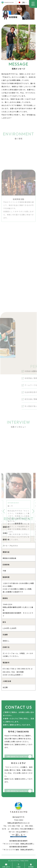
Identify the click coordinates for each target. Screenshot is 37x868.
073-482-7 (7, 669)
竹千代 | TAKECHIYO (21, 861)
